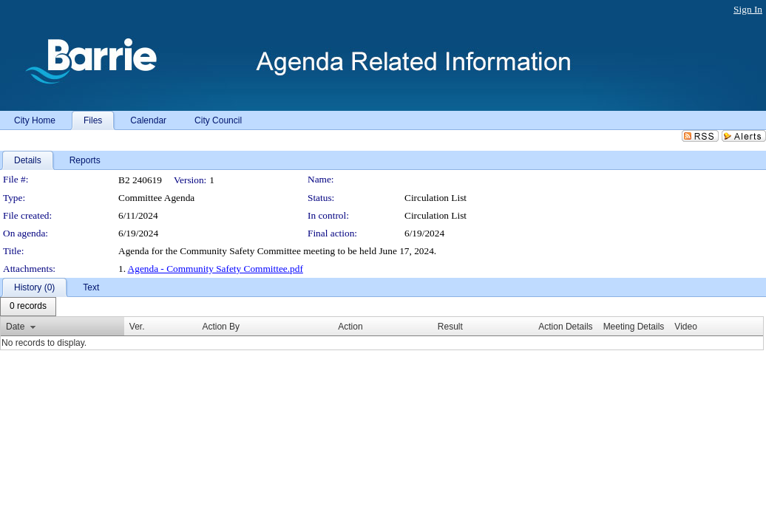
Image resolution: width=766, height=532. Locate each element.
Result (450, 327)
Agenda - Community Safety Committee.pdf (216, 269)
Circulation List (435, 215)
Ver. (137, 327)
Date (15, 327)
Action (350, 327)
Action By (221, 327)
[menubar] (28, 307)
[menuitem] (28, 307)
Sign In (748, 9)
